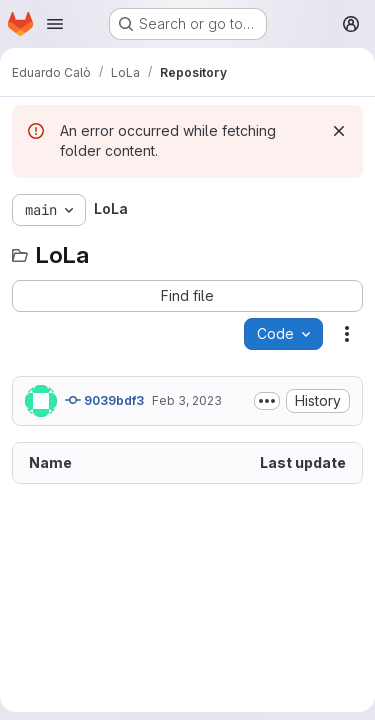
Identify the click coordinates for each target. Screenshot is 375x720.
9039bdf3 (104, 400)
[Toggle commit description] (267, 401)
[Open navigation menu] (55, 24)
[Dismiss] (339, 131)
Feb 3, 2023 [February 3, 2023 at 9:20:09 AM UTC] (187, 400)
